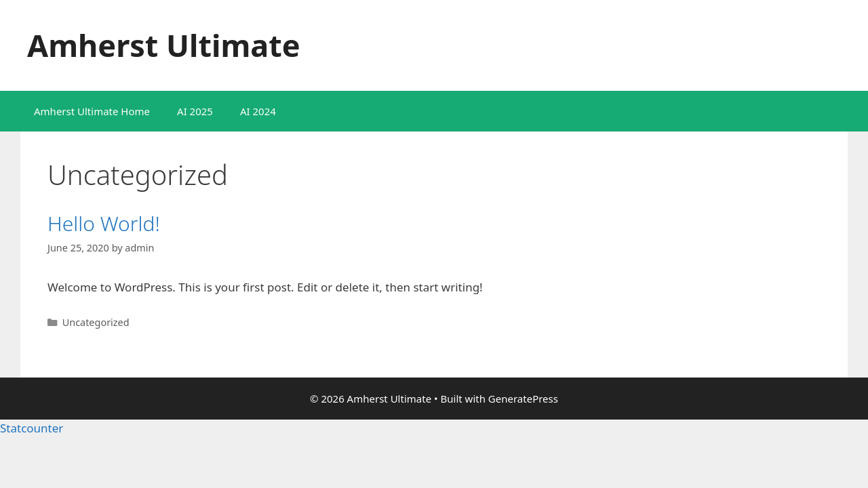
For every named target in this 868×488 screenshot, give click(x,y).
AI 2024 (258, 111)
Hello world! (104, 223)
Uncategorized (96, 322)
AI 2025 (195, 111)
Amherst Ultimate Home (92, 111)
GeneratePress (523, 399)
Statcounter (32, 428)
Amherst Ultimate (164, 45)
